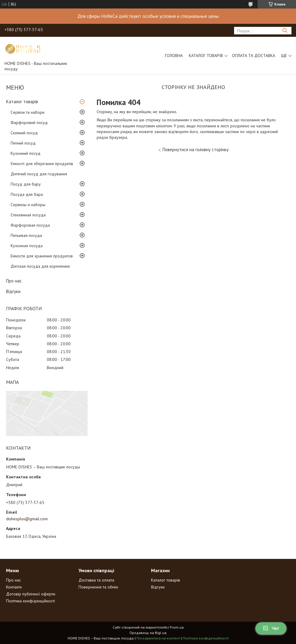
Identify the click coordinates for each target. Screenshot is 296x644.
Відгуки (13, 291)
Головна (174, 56)
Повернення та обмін (98, 587)
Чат (271, 628)
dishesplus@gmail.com (27, 519)
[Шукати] (285, 31)
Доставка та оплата (96, 580)
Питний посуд (23, 143)
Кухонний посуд (26, 153)
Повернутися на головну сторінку (196, 150)
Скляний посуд (24, 133)
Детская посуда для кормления (40, 266)
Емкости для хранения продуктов (42, 256)
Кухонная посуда (27, 246)
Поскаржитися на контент (158, 638)
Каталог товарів (206, 56)
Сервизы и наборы (28, 205)
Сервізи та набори (27, 112)
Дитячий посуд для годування (39, 174)
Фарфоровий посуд (29, 123)
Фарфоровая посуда (30, 225)
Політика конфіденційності (31, 601)
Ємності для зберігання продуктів (42, 164)
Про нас (14, 281)
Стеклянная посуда (28, 215)
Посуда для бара (27, 194)
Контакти (14, 587)
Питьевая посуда (26, 235)
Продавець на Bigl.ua (148, 633)
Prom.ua (177, 627)
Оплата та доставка (254, 56)
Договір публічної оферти (31, 594)
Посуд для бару (26, 184)
